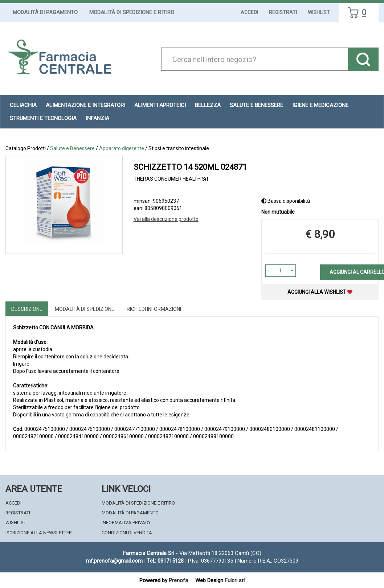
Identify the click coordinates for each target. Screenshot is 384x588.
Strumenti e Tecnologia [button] (43, 118)
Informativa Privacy (126, 523)
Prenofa (178, 580)
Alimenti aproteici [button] (160, 105)
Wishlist (319, 12)
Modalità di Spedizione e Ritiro (132, 12)
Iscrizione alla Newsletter (39, 533)
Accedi (249, 12)
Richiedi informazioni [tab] (154, 309)
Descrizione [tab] (27, 309)
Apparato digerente (122, 148)
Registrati (283, 12)
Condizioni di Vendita (127, 533)
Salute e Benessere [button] (256, 105)
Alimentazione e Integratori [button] (85, 105)
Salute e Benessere (72, 148)
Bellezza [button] (208, 105)
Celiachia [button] (23, 105)
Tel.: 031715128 (165, 561)
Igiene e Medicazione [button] (320, 105)
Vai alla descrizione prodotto (166, 219)
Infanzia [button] (97, 118)
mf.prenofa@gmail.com (114, 561)
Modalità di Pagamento (45, 12)
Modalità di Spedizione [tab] (85, 309)
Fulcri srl (235, 580)
